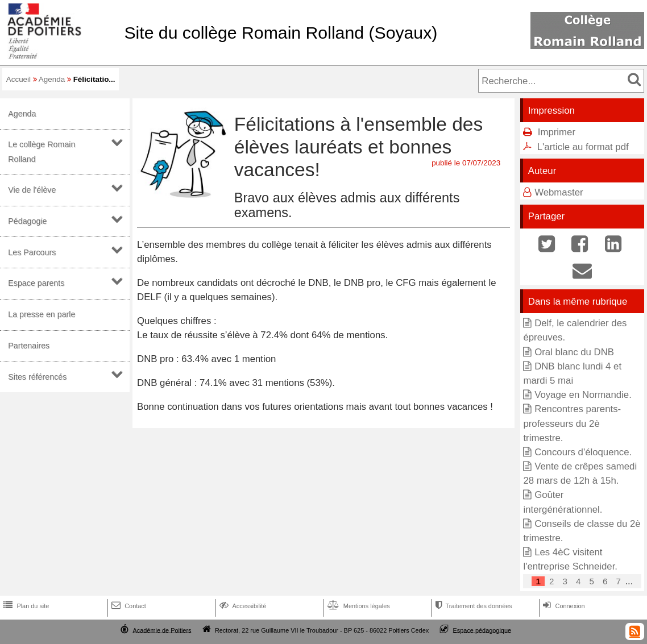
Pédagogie (27, 221)
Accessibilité (242, 606)
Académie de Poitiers (162, 630)
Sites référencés (37, 377)
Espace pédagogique (482, 630)
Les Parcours (32, 252)
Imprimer (557, 132)
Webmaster (559, 192)
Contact (128, 606)
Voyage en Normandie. (583, 395)
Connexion (563, 606)
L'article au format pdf (583, 147)
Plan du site (25, 606)
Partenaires (29, 346)
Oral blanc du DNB (574, 352)
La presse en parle (42, 314)
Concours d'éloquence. (583, 452)
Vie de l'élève (32, 190)
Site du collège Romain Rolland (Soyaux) (281, 33)
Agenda (52, 79)
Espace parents (36, 283)
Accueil (18, 79)
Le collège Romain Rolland (42, 151)
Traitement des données (472, 606)
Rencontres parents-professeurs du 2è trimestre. (572, 423)
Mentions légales (358, 606)
